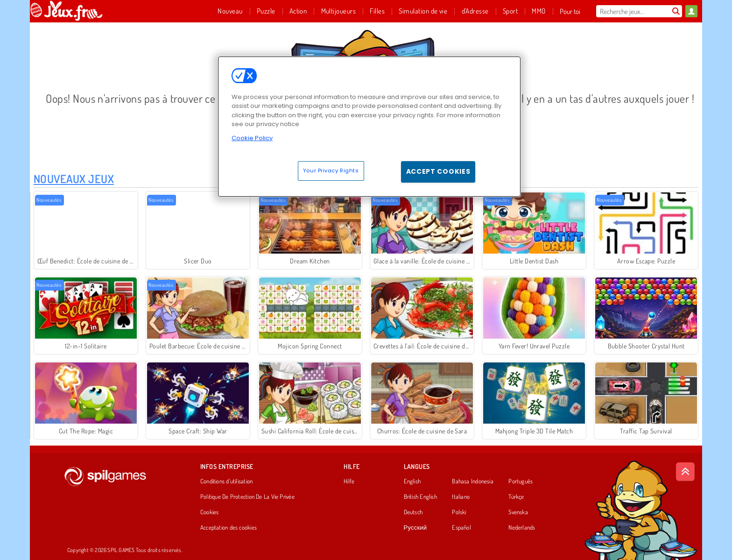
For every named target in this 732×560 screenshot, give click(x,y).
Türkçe (516, 497)
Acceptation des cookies (229, 528)
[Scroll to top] (685, 472)
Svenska (518, 512)
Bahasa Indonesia (473, 482)
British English (420, 497)
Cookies (210, 512)
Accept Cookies (438, 171)
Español (461, 528)
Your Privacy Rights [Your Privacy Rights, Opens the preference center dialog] (331, 170)
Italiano (461, 497)
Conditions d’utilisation (226, 482)
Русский (415, 528)
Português (521, 482)
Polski (459, 512)
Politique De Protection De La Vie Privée (247, 497)
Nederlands (522, 528)
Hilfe (349, 482)
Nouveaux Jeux (74, 179)
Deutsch (413, 512)
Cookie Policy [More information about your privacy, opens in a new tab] (252, 138)
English (412, 482)
